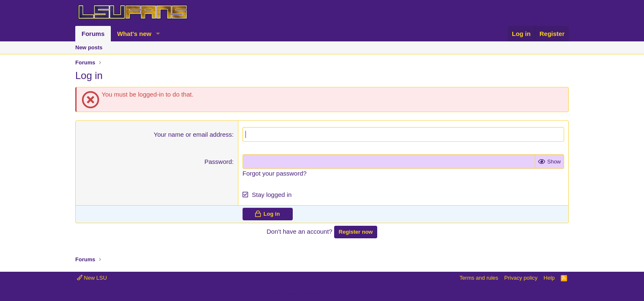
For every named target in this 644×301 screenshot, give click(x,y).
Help (549, 278)
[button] (158, 34)
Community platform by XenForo (322, 293)
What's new (134, 34)
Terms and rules (479, 278)
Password (218, 162)
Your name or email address (193, 134)
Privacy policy (521, 278)
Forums (93, 34)
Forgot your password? (275, 173)
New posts (89, 47)
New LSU (92, 278)
